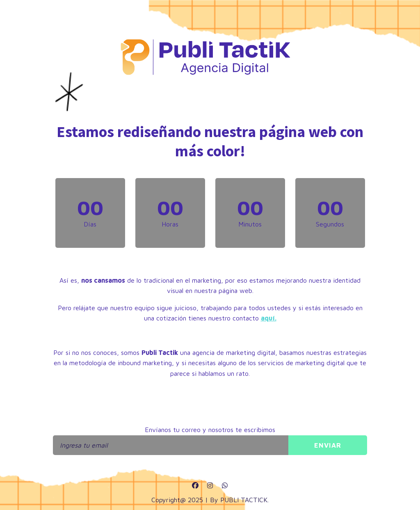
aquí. (269, 318)
